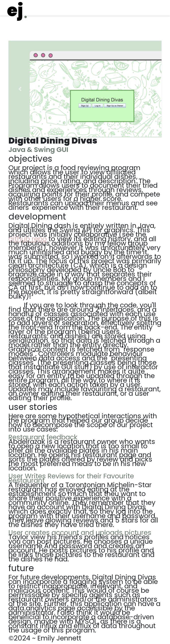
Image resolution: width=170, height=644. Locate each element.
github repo (28, 239)
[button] (20, 89)
